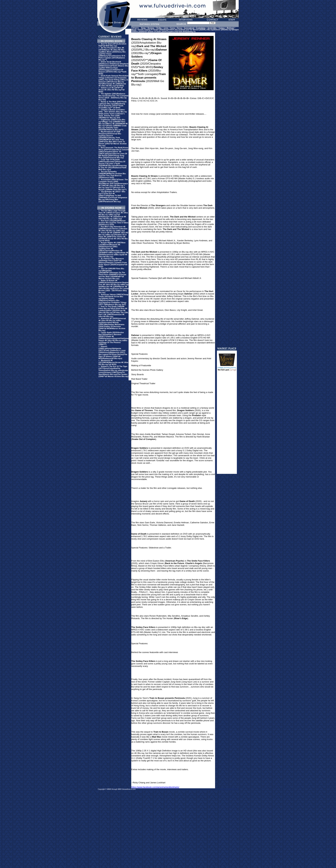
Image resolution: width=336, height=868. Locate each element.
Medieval (230, 28)
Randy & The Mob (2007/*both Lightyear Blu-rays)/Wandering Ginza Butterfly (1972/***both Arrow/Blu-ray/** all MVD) (113, 105)
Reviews (151, 28)
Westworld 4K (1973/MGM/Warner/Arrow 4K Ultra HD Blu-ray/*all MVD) (113, 362)
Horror (179, 28)
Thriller (159, 28)
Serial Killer (212, 28)
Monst (134, 30)
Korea (173, 28)
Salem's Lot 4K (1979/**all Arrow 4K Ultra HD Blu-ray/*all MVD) (111, 90)
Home (143, 28)
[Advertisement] (227, 424)
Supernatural (189, 28)
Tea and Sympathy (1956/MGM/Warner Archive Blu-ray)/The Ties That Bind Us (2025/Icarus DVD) (112, 175)
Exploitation (201, 28)
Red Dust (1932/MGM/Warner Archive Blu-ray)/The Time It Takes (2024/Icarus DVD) (113, 223)
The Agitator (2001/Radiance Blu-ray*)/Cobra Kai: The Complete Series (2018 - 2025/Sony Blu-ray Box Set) (113, 97)
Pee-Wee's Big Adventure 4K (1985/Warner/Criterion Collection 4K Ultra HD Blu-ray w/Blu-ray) (113, 229)
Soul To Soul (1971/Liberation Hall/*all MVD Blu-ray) (112, 45)
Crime (166, 28)
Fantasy (222, 28)
